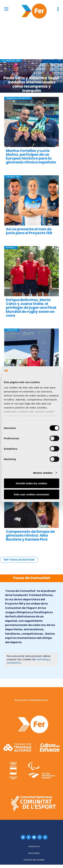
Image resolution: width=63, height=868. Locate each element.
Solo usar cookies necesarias (31, 494)
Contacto (34, 846)
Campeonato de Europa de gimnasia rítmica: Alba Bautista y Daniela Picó (30, 535)
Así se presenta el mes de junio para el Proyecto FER (29, 231)
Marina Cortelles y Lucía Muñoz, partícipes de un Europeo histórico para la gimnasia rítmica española (31, 156)
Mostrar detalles (43, 473)
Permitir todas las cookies (32, 483)
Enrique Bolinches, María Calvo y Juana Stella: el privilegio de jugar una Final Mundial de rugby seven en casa (31, 308)
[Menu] (6, 9)
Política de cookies (34, 860)
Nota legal (34, 853)
